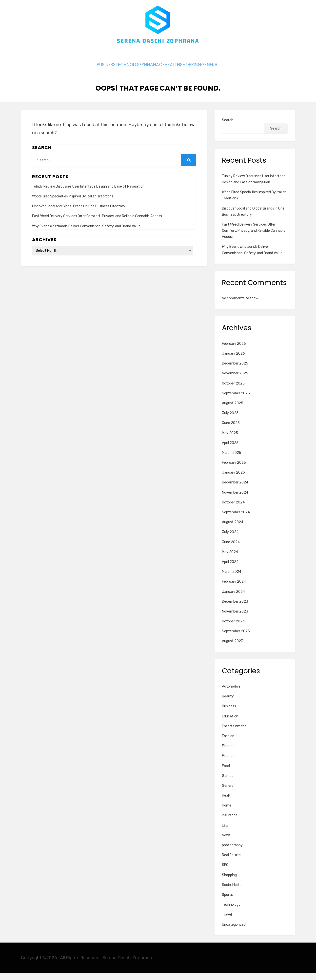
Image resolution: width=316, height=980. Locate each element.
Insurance (230, 823)
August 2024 (233, 529)
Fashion (228, 743)
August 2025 (233, 410)
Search (228, 127)
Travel (227, 922)
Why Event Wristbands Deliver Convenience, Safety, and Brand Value (86, 233)
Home (227, 813)
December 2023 (235, 609)
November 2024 (235, 500)
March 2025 (232, 460)
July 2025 (230, 420)
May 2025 (230, 440)
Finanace (150, 73)
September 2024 (236, 519)
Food (226, 773)
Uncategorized (234, 932)
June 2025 (231, 430)
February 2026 (234, 351)
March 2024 (232, 579)
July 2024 (230, 539)
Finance (228, 763)
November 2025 (235, 381)
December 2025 (235, 371)
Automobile (231, 694)
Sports (227, 902)
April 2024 (230, 569)
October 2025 (233, 391)
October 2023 (233, 628)
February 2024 (234, 589)
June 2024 (231, 549)
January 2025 (233, 480)
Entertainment (234, 733)
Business (88, 73)
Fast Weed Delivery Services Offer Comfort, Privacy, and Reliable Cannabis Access (97, 223)
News (226, 842)
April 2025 (230, 450)
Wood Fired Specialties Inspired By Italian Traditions (73, 203)
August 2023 (233, 648)
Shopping (202, 73)
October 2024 (233, 509)
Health (176, 73)
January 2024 (233, 599)
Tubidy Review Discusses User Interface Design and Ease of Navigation (88, 194)
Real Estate (231, 862)
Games (228, 783)
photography (232, 852)
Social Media (232, 892)
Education (230, 723)
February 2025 (234, 470)
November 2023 (235, 619)
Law (225, 833)
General (229, 73)
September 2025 (236, 400)
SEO (225, 872)
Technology (119, 73)
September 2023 (236, 639)
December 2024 (235, 490)
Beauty (228, 704)
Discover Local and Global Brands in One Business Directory (79, 214)
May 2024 (230, 559)
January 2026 (233, 361)
